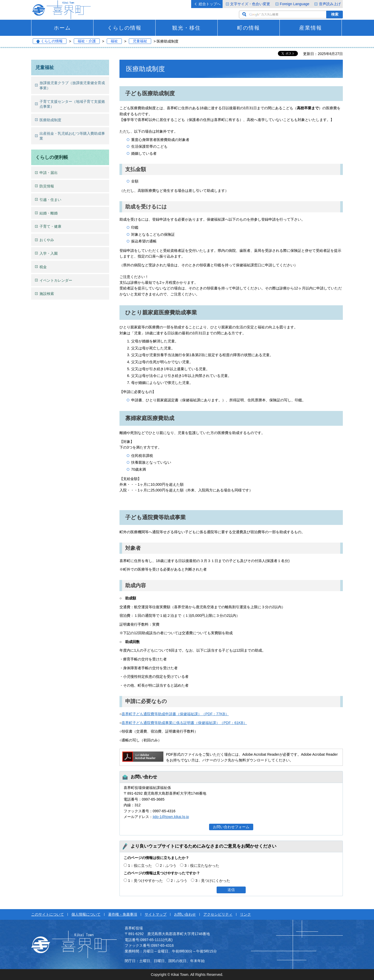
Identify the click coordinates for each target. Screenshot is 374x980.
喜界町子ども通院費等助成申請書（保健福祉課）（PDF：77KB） (175, 714)
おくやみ (47, 240)
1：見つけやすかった (145, 881)
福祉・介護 (87, 41)
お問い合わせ (185, 914)
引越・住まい (50, 200)
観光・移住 (186, 28)
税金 (43, 267)
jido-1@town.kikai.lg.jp (171, 817)
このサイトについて (48, 914)
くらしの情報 (124, 28)
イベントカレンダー (56, 280)
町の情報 (249, 28)
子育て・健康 (50, 226)
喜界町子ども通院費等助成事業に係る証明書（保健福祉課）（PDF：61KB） (184, 723)
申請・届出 (49, 173)
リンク (245, 914)
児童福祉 (140, 41)
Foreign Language (295, 4)
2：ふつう (168, 866)
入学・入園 (49, 253)
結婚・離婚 (49, 213)
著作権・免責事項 (123, 914)
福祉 (114, 41)
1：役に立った (140, 866)
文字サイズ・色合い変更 (250, 4)
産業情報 (311, 28)
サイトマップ (156, 914)
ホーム (62, 28)
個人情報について (86, 914)
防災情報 (47, 186)
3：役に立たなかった (202, 866)
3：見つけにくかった (213, 881)
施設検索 (47, 294)
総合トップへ (210, 4)
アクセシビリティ (218, 914)
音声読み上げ (330, 4)
